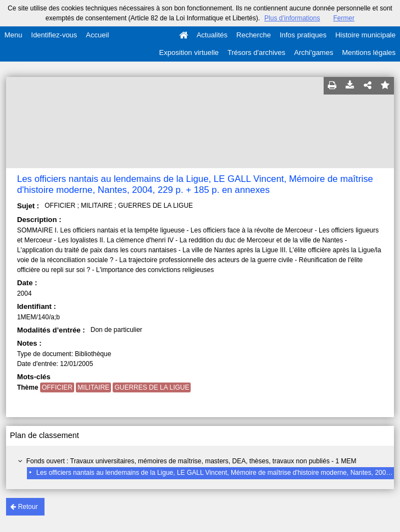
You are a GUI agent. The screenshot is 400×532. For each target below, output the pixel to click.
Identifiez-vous (54, 35)
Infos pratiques (303, 35)
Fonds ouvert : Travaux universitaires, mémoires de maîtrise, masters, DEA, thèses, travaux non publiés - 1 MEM (191, 461)
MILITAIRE (93, 387)
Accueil (97, 35)
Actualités (212, 35)
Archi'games (313, 52)
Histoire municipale (365, 35)
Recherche (254, 35)
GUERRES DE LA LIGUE (152, 387)
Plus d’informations (292, 18)
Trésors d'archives (256, 52)
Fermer (344, 18)
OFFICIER (57, 387)
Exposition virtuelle (189, 52)
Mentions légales (369, 52)
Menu (13, 35)
